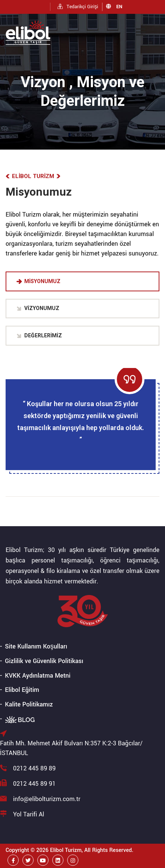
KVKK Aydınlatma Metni (38, 676)
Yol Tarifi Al (29, 814)
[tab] (82, 281)
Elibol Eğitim (22, 690)
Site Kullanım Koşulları (36, 646)
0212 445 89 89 (34, 768)
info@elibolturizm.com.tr (47, 799)
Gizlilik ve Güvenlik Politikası (44, 661)
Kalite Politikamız (29, 704)
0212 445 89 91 (34, 784)
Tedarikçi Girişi (78, 7)
